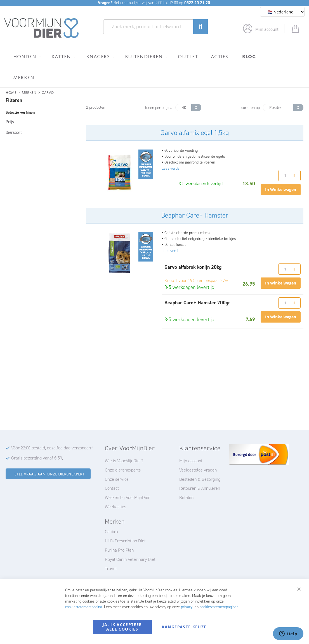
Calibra (111, 532)
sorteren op (251, 108)
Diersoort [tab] (14, 132)
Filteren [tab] (14, 100)
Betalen (186, 497)
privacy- (187, 607)
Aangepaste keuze (184, 627)
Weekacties (115, 507)
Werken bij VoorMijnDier (127, 497)
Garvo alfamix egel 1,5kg (195, 133)
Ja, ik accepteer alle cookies (122, 627)
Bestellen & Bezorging (200, 479)
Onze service (117, 479)
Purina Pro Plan (119, 550)
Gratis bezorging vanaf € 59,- (38, 458)
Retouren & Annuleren (200, 488)
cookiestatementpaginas (219, 607)
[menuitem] (26, 56)
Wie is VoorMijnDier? (124, 461)
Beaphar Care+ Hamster (195, 215)
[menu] (154, 66)
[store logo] (42, 28)
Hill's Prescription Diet (125, 541)
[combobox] (155, 27)
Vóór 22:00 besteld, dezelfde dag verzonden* (52, 448)
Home (11, 92)
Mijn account (267, 29)
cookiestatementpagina (84, 607)
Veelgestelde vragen (198, 470)
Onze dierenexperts (123, 470)
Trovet (111, 569)
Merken (29, 92)
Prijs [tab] (10, 122)
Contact (112, 488)
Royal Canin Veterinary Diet (130, 559)
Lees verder (171, 168)
